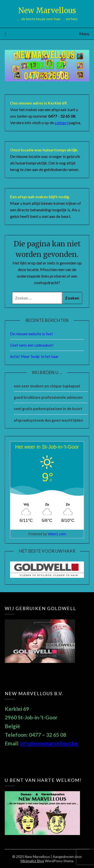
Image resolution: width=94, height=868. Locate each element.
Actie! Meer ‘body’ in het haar (34, 356)
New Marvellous (47, 10)
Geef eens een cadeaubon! (32, 345)
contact (61, 123)
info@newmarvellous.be (49, 743)
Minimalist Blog (32, 861)
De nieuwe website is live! (31, 334)
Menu (84, 34)
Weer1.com (57, 534)
